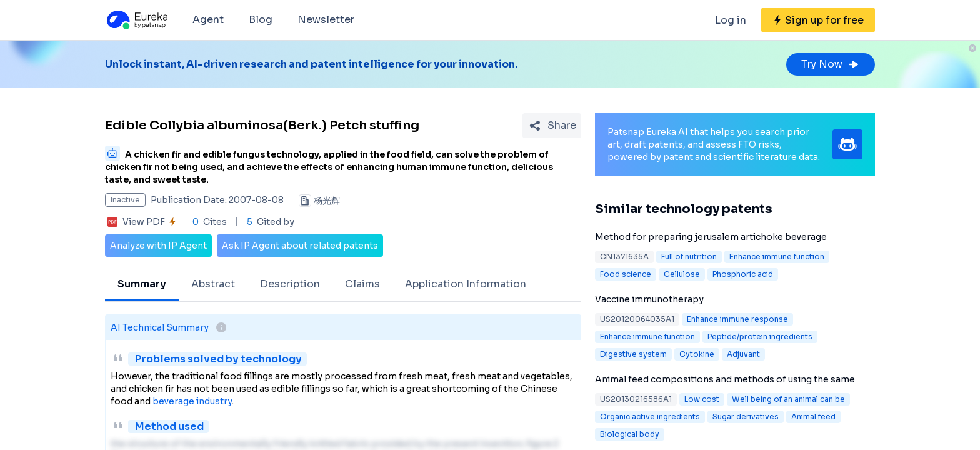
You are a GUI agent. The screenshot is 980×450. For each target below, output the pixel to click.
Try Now (831, 64)
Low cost (702, 399)
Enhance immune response (737, 319)
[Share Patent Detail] (552, 126)
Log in (731, 20)
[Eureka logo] (136, 20)
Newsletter (326, 20)
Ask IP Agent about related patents (300, 246)
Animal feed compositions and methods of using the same (725, 379)
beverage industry (192, 401)
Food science (626, 274)
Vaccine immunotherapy (649, 299)
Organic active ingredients (650, 417)
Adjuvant (743, 354)
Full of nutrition (689, 257)
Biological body (630, 434)
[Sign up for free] (818, 20)
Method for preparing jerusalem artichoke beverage (711, 237)
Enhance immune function (777, 257)
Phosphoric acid (743, 274)
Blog (261, 20)
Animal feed (813, 417)
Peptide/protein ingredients (760, 337)
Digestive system (633, 354)
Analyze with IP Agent (158, 246)
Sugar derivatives (746, 417)
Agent (208, 20)
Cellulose (682, 274)
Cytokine (697, 354)
